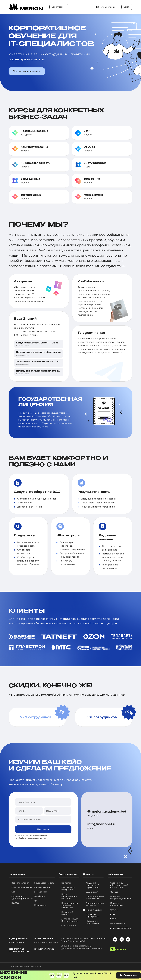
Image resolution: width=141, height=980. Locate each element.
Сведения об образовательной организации (119, 885)
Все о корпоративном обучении (69, 896)
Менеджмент (93, 195)
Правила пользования (117, 904)
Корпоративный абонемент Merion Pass (70, 905)
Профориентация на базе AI (95, 904)
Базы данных (30, 179)
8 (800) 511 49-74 (18, 939)
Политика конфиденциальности (121, 898)
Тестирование (31, 195)
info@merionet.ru (102, 824)
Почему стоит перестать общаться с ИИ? (40, 352)
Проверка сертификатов (93, 916)
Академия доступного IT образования (93, 885)
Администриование (35, 147)
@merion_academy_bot (107, 811)
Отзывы (114, 919)
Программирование (35, 131)
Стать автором (69, 926)
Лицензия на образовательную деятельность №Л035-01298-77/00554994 (82, 947)
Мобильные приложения (92, 922)
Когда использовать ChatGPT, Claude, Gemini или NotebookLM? (53, 343)
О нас (113, 914)
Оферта (114, 892)
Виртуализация (95, 163)
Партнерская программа (68, 889)
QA (36, 901)
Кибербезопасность (35, 163)
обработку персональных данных (32, 838)
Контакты (66, 883)
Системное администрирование (22, 897)
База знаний (92, 892)
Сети (87, 131)
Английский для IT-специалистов (70, 920)
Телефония (92, 179)
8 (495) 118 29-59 (44, 939)
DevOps (89, 147)
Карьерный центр (67, 913)
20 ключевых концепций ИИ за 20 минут (40, 361)
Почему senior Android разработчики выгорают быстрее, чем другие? (58, 371)
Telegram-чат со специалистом (19, 950)
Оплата (114, 910)
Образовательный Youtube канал (95, 898)
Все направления (20, 883)
